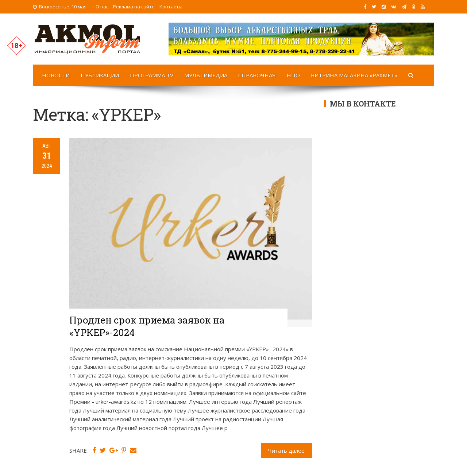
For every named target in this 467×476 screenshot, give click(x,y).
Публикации (100, 75)
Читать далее (286, 450)
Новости (56, 75)
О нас (102, 7)
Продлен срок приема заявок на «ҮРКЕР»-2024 (147, 326)
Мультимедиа (206, 75)
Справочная (257, 75)
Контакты (171, 7)
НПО (293, 75)
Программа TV (152, 75)
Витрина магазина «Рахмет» (354, 75)
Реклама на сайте (134, 7)
